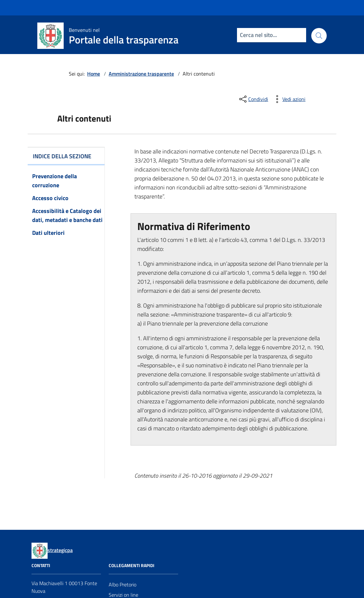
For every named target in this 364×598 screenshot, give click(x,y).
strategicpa (60, 550)
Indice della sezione (62, 156)
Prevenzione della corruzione (55, 181)
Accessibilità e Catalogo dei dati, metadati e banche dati (67, 215)
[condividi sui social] (253, 99)
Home (94, 74)
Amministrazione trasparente (141, 74)
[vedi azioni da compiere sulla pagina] (289, 99)
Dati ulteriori (48, 233)
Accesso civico (50, 198)
